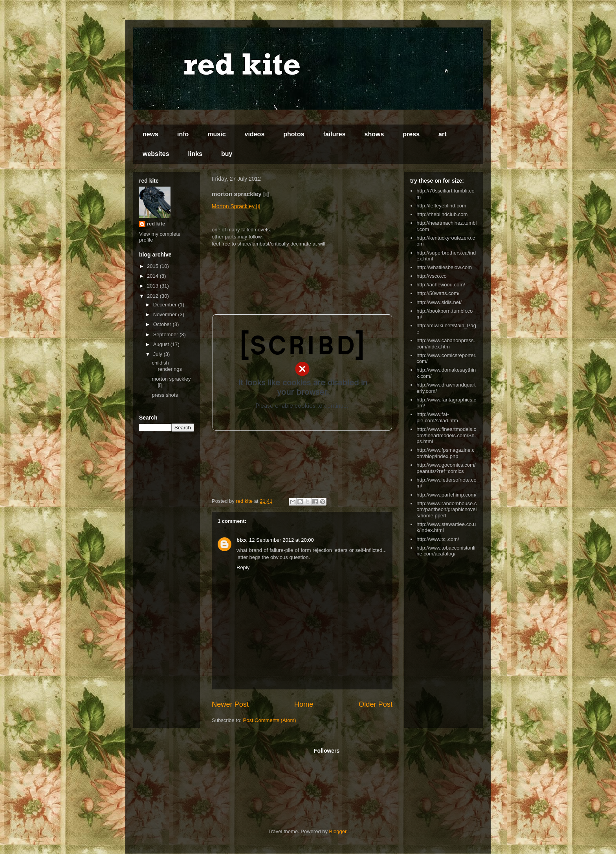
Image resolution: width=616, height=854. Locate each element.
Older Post (376, 704)
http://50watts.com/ (438, 293)
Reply (243, 567)
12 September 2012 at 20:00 (281, 540)
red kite (156, 224)
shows (374, 134)
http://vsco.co (432, 276)
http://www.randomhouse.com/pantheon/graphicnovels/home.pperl (446, 509)
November (166, 314)
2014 (153, 276)
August (162, 344)
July (159, 354)
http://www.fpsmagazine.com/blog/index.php (445, 453)
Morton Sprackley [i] (236, 206)
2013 (153, 286)
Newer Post (230, 704)
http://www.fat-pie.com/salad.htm (437, 417)
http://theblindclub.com (442, 214)
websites (156, 154)
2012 (153, 296)
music (216, 134)
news (150, 134)
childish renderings (167, 366)
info (183, 134)
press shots (165, 395)
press (411, 134)
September (166, 334)
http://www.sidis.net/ (439, 302)
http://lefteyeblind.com (441, 206)
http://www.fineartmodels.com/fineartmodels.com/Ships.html (446, 435)
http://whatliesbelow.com (444, 267)
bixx (242, 540)
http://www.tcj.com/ (438, 539)
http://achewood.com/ (441, 285)
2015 (153, 266)
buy (227, 154)
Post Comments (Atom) (270, 720)
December (166, 305)
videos (255, 134)
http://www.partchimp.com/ (446, 495)
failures (335, 134)
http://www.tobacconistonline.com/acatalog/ (446, 551)
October (163, 324)
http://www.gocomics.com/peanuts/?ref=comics (446, 468)
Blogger (338, 831)
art (442, 134)
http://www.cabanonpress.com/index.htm (446, 344)
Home (304, 704)
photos (294, 134)
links (195, 154)
